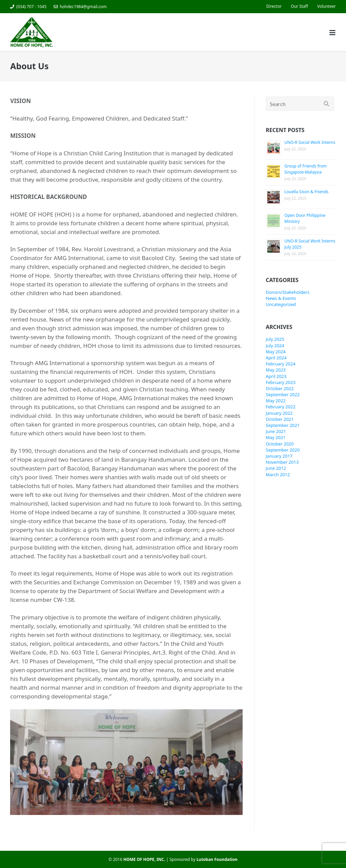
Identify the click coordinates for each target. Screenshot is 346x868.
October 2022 (280, 388)
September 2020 (283, 450)
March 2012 (278, 475)
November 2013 (282, 462)
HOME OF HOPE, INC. (144, 859)
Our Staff (300, 6)
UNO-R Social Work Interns (310, 142)
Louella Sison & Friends (307, 192)
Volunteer (327, 6)
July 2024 (275, 346)
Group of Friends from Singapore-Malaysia (306, 169)
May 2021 (276, 437)
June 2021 (276, 431)
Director (274, 6)
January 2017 (279, 456)
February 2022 (281, 407)
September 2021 (283, 425)
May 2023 (276, 370)
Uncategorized (281, 304)
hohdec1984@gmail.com (83, 7)
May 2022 (276, 401)
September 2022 (283, 394)
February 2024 (281, 364)
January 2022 (279, 413)
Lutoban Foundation (217, 859)
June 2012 (276, 468)
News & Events (281, 298)
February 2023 (281, 382)
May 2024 (276, 352)
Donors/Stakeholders (288, 292)
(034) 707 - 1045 (31, 7)
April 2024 (276, 358)
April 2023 (276, 376)
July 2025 (275, 339)
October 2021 (280, 419)
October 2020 (280, 444)
